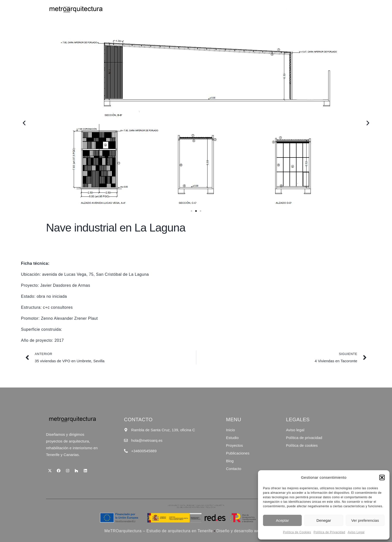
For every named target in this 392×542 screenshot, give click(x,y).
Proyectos (238, 9)
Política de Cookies (297, 532)
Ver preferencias (365, 520)
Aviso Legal (356, 532)
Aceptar (282, 520)
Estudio (214, 9)
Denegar (324, 520)
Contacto (320, 9)
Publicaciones (267, 9)
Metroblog (296, 9)
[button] (382, 477)
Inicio (195, 9)
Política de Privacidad (329, 532)
